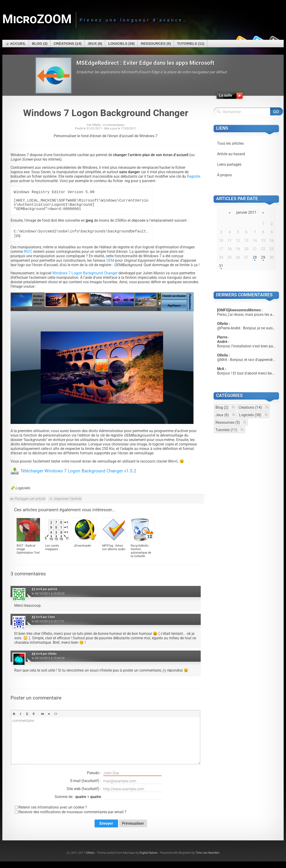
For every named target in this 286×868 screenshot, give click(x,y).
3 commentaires (114, 125)
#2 (34, 623)
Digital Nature (148, 859)
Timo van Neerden (207, 859)
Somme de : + (108, 804)
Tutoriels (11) (191, 43)
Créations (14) (68, 43)
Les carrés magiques (52, 554)
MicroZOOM (37, 19)
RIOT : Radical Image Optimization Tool (28, 556)
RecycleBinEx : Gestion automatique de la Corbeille (141, 557)
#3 (34, 660)
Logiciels (23, 495)
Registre (194, 176)
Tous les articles (230, 143)
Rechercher (276, 111)
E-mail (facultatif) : (116, 788)
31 (221, 266)
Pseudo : (124, 780)
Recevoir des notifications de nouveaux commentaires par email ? (72, 818)
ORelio (90, 859)
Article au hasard (231, 154)
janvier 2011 (246, 212)
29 (263, 257)
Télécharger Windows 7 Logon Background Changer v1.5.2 (78, 477)
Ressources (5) (156, 43)
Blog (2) (40, 43)
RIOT (28, 258)
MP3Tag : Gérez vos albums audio (114, 554)
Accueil (18, 43)
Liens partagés (229, 164)
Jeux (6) (95, 43)
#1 (34, 596)
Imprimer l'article (67, 505)
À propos (224, 175)
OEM (110, 267)
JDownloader (82, 552)
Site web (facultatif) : (114, 796)
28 (255, 257)
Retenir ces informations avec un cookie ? (53, 814)
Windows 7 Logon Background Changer (106, 113)
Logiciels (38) (121, 43)
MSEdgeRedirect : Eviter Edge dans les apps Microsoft (145, 63)
